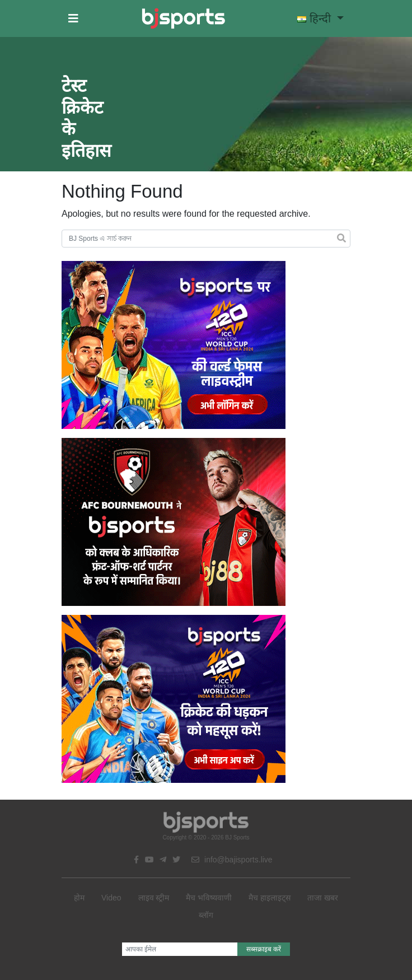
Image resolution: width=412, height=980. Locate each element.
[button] (73, 18)
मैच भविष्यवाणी (209, 898)
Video (111, 898)
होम (79, 898)
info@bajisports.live (232, 860)
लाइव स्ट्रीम (154, 898)
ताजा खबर (323, 898)
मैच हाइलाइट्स (270, 898)
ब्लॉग (206, 915)
